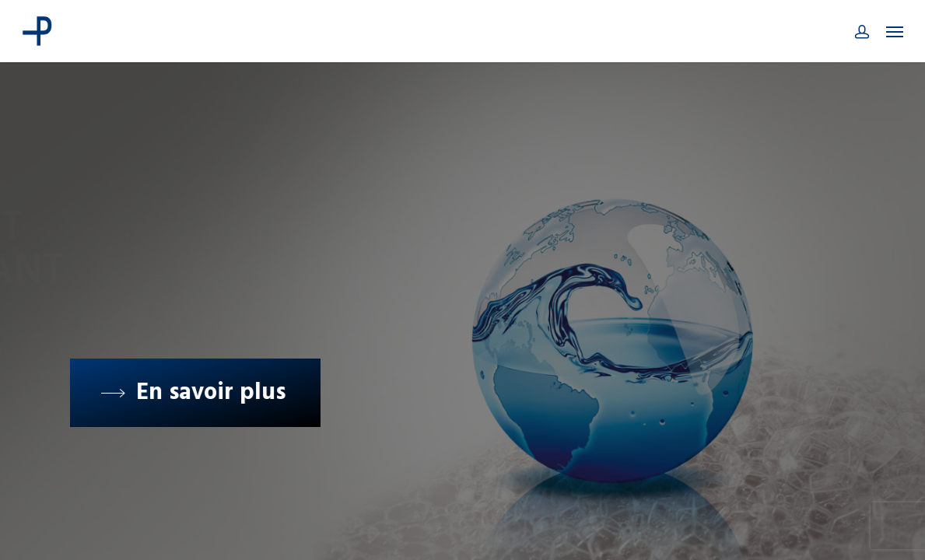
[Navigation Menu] (895, 31)
